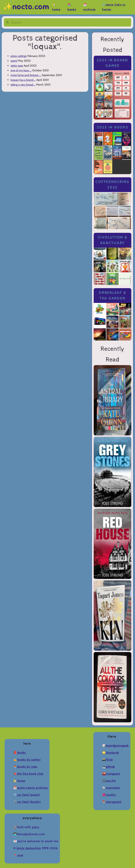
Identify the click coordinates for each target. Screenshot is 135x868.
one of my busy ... (21, 70)
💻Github (109, 767)
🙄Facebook (111, 753)
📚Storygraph (112, 802)
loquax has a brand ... (23, 80)
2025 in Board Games (112, 63)
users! (14, 61)
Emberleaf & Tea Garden (112, 295)
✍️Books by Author (27, 760)
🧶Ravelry (109, 795)
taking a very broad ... (23, 85)
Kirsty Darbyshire (29, 848)
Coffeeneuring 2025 (112, 185)
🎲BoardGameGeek (115, 746)
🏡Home (19, 781)
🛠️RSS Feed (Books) (27, 802)
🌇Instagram (111, 774)
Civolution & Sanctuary (113, 240)
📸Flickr (108, 760)
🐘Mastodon (111, 788)
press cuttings (19, 56)
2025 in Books (113, 127)
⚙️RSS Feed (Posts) (27, 795)
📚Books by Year (25, 767)
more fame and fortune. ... (26, 75)
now (20, 855)
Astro (36, 827)
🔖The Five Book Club (28, 774)
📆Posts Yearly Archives (31, 788)
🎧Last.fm (109, 781)
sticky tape (17, 66)
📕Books (20, 753)
